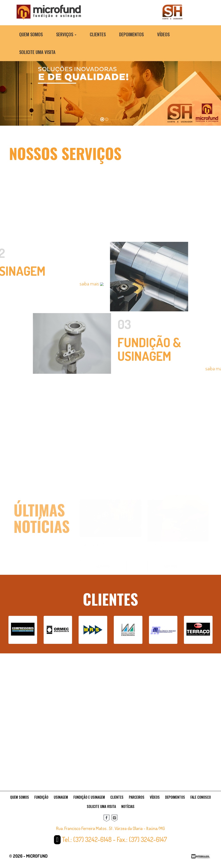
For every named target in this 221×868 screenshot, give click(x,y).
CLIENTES (117, 797)
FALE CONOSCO (201, 797)
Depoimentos (131, 34)
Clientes (98, 34)
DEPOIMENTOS (175, 797)
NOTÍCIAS (128, 806)
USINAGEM (61, 797)
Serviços (66, 34)
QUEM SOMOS (20, 797)
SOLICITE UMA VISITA (101, 806)
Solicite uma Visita (37, 52)
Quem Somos (31, 34)
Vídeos (163, 34)
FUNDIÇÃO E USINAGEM (89, 797)
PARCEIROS (137, 797)
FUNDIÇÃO (41, 797)
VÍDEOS (155, 797)
